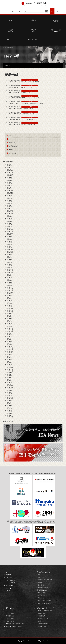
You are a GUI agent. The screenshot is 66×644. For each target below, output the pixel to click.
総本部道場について (43, 590)
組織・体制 (41, 577)
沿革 (39, 575)
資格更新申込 (41, 613)
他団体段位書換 (42, 626)
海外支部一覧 (11, 621)
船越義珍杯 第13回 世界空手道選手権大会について (23, 119)
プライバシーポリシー (33, 40)
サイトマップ (12, 11)
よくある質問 (11, 613)
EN (57, 11)
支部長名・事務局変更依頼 (45, 611)
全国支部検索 (33, 31)
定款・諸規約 (41, 585)
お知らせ (10, 139)
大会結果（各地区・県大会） (14, 626)
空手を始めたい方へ (12, 608)
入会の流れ (10, 611)
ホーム (5, 48)
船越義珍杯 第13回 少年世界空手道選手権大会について (24, 125)
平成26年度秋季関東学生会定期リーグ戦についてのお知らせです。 (26, 98)
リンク (8, 591)
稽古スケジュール (43, 595)
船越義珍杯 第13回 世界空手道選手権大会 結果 (21, 109)
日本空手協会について (43, 572)
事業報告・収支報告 (43, 588)
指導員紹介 (41, 582)
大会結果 (10, 150)
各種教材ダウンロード (44, 621)
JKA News (9, 577)
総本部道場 (11, 143)
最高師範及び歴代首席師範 (45, 580)
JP (52, 11)
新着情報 (33, 20)
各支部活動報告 (12, 146)
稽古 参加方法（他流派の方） (46, 603)
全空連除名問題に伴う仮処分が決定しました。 (21, 93)
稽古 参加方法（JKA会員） (45, 601)
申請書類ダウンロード (44, 618)
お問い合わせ (10, 585)
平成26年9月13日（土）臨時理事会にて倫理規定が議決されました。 (27, 103)
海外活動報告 (12, 153)
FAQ (20, 11)
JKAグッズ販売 (10, 583)
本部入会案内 (41, 593)
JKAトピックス (10, 580)
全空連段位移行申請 (43, 624)
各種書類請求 (41, 616)
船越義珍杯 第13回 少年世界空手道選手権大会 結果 (22, 114)
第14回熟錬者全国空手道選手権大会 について (21, 87)
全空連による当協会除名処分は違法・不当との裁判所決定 (24, 82)
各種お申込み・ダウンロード (45, 608)
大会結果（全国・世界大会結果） (16, 624)
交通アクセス (41, 598)
